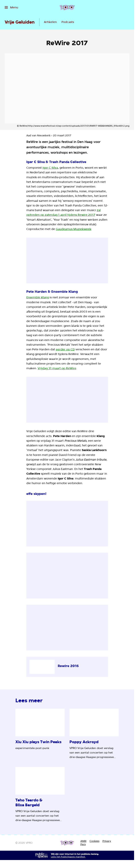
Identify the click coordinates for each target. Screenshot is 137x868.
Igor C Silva (50, 168)
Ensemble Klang (38, 297)
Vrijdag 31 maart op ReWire (57, 368)
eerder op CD (65, 349)
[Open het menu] (11, 7)
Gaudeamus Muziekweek (74, 229)
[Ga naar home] (67, 7)
